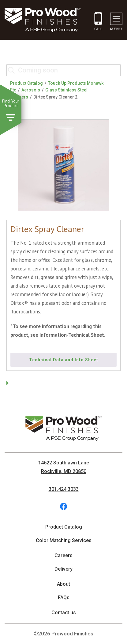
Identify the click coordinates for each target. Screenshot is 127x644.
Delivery (63, 569)
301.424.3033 (64, 489)
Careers (63, 555)
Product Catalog (26, 83)
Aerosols (31, 90)
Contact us (64, 613)
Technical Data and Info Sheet (64, 360)
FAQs (64, 597)
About (63, 584)
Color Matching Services (64, 540)
